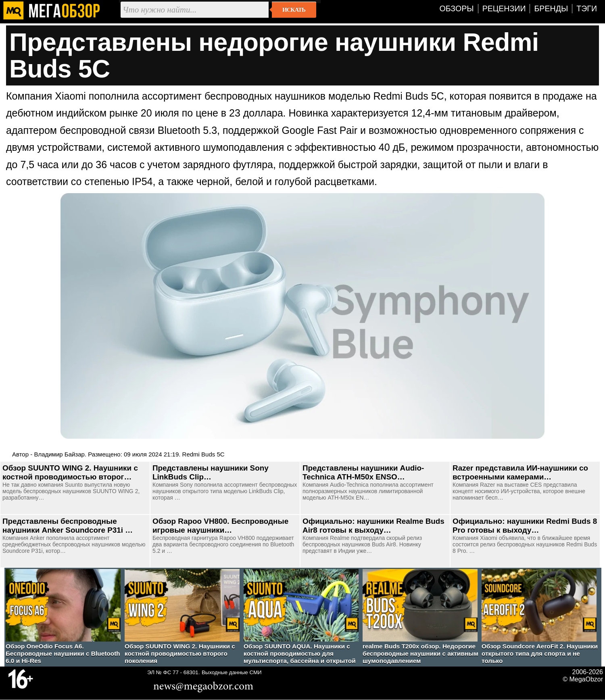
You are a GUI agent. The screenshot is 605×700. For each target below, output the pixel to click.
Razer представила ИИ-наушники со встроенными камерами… (520, 472)
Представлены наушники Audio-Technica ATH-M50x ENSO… (363, 472)
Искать (294, 10)
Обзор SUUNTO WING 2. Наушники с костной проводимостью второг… (70, 472)
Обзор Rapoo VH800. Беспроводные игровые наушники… (220, 526)
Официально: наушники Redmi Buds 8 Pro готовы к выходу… (525, 526)
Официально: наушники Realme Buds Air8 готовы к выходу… (373, 526)
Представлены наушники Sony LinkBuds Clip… (211, 472)
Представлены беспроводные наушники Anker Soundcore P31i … (68, 526)
